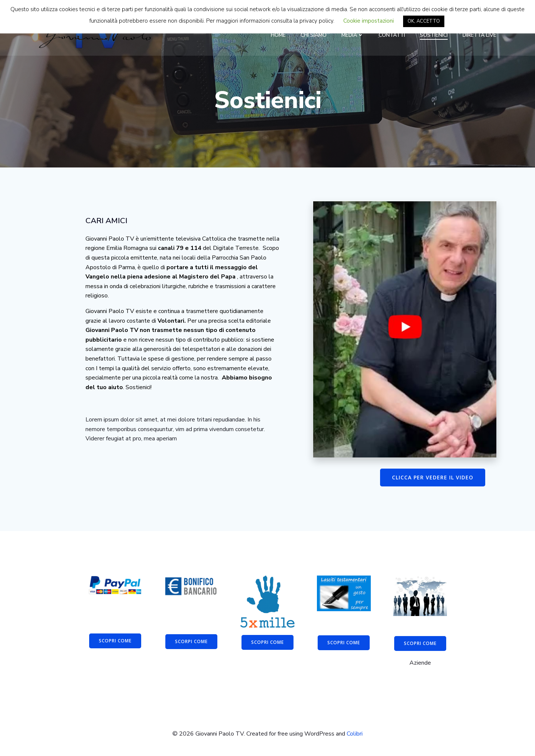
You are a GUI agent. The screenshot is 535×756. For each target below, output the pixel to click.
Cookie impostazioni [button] (369, 21)
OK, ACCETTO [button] (424, 21)
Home (278, 35)
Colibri (355, 734)
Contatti (392, 35)
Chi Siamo (314, 35)
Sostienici (434, 35)
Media (353, 35)
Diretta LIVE (479, 35)
